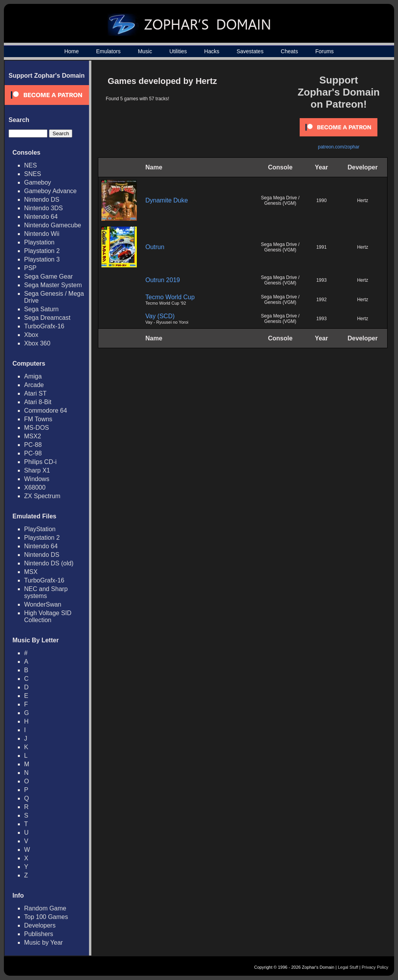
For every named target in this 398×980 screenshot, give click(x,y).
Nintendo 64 (41, 217)
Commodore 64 (45, 411)
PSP (30, 268)
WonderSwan (43, 604)
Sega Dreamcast (47, 318)
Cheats (289, 51)
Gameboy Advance (50, 191)
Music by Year (44, 943)
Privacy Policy (375, 967)
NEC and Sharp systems (46, 592)
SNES (33, 174)
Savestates (250, 51)
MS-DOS (37, 428)
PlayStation (40, 529)
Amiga (33, 376)
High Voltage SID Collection (48, 616)
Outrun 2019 (163, 280)
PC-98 (33, 453)
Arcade (34, 385)
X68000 (35, 487)
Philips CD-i (40, 462)
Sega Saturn (41, 309)
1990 (322, 201)
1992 (322, 300)
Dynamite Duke (167, 200)
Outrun (155, 247)
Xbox (31, 335)
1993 (322, 280)
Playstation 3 (42, 259)
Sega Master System (53, 285)
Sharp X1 (37, 470)
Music (145, 51)
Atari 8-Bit (38, 402)
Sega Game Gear (48, 276)
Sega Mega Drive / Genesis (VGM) (280, 201)
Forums (324, 51)
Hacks (212, 51)
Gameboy (38, 182)
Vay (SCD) (160, 316)
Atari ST (35, 393)
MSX (31, 572)
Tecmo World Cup (170, 297)
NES (31, 165)
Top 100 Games (46, 917)
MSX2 (33, 436)
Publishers (39, 934)
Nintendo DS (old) (49, 563)
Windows (37, 479)
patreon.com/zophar (339, 147)
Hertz (363, 201)
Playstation (39, 242)
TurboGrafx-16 (44, 326)
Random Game (45, 908)
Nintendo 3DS (44, 208)
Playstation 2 (42, 251)
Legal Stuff (348, 967)
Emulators (108, 51)
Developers (40, 925)
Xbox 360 (37, 343)
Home (71, 51)
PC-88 (33, 445)
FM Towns (38, 419)
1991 (322, 247)
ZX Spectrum (42, 496)
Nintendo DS (42, 200)
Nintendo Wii (42, 234)
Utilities (178, 51)
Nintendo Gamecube (53, 225)
